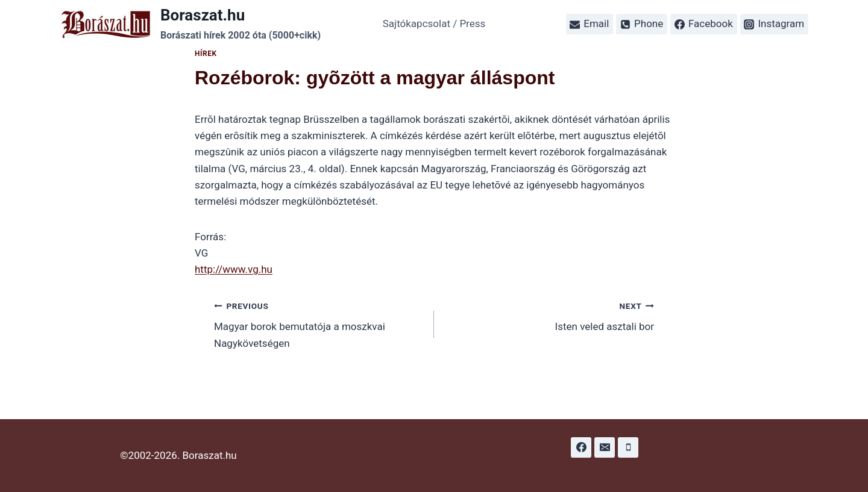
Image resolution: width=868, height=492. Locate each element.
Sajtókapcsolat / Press (434, 23)
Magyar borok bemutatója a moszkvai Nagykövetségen (319, 323)
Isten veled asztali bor (549, 315)
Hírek (206, 54)
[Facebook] (581, 447)
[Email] (605, 447)
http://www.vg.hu (234, 269)
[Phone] (628, 447)
